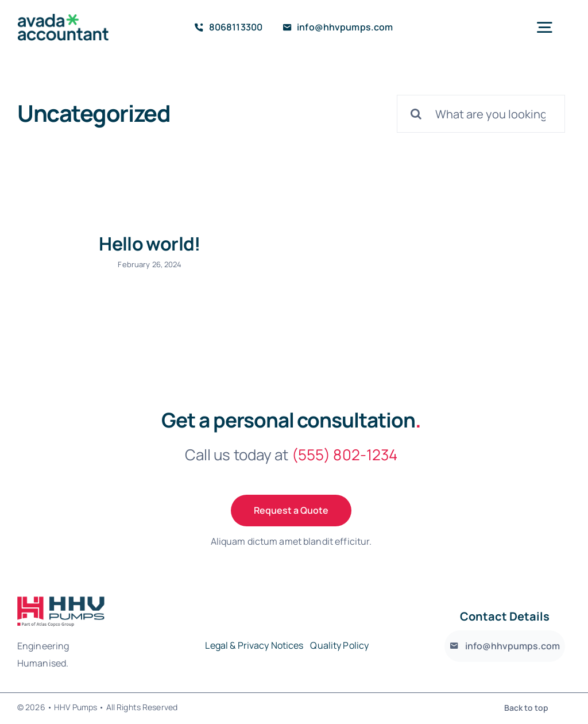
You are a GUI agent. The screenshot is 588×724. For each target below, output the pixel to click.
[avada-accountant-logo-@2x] (63, 18)
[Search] (416, 114)
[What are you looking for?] (481, 114)
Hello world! (150, 244)
